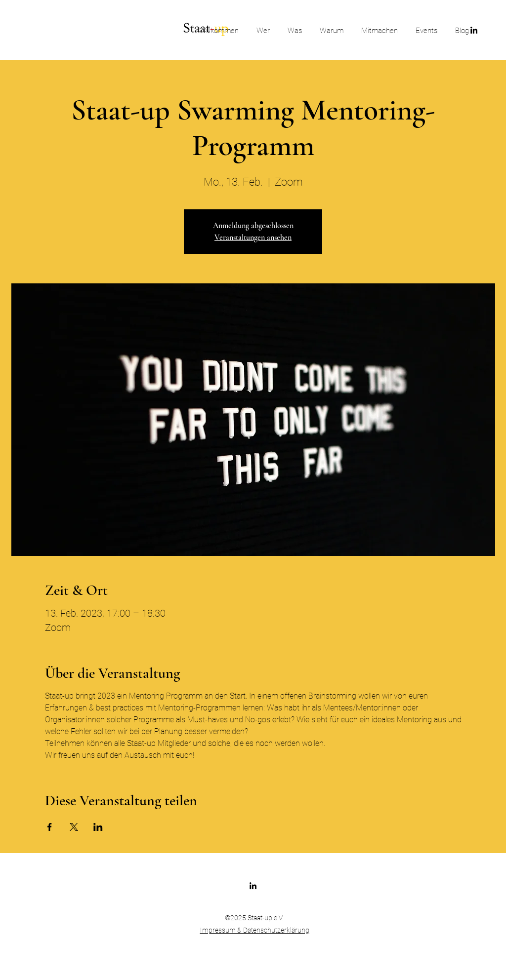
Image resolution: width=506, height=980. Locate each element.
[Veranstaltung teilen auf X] (74, 827)
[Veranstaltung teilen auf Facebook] (50, 827)
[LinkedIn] (253, 886)
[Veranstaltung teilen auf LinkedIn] (98, 827)
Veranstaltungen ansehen (253, 237)
